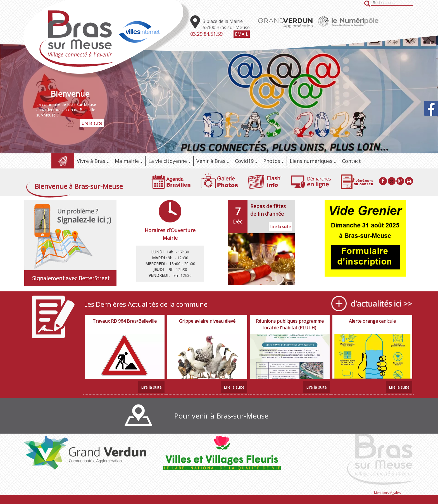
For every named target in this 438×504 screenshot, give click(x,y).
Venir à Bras (211, 161)
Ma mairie (127, 161)
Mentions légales (387, 493)
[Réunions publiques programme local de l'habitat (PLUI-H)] (290, 324)
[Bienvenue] (70, 94)
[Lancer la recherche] (367, 4)
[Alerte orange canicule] (372, 324)
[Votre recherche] (392, 3)
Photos (272, 161)
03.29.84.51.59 (206, 34)
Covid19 (244, 161)
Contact (351, 161)
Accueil (63, 161)
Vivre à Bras (91, 161)
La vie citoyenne (168, 161)
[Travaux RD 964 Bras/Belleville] (125, 324)
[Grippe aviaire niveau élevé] (207, 324)
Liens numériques (311, 161)
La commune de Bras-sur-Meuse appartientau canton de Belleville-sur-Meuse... (66, 110)
